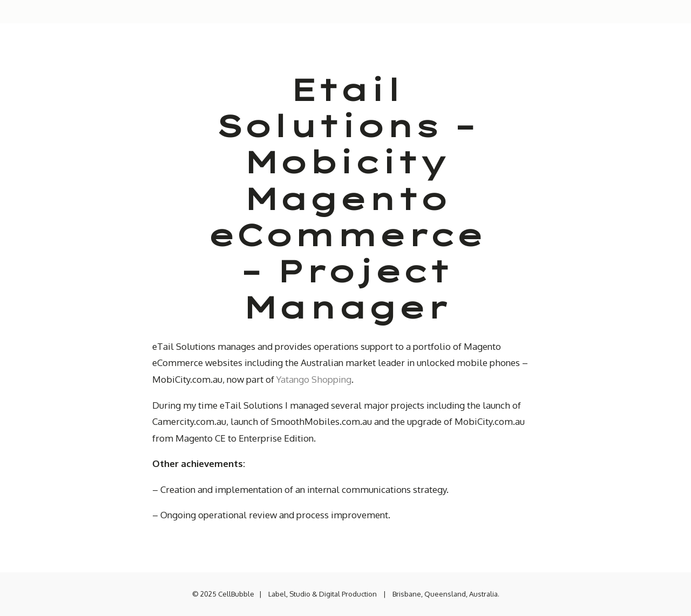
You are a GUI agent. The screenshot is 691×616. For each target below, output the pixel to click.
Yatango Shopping (314, 379)
